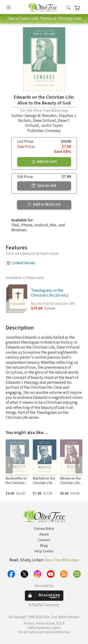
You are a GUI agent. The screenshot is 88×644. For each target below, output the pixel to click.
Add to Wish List (44, 205)
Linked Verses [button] (23, 263)
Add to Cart (44, 162)
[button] (69, 8)
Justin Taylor (52, 126)
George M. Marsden (41, 116)
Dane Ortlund (44, 121)
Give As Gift (44, 186)
